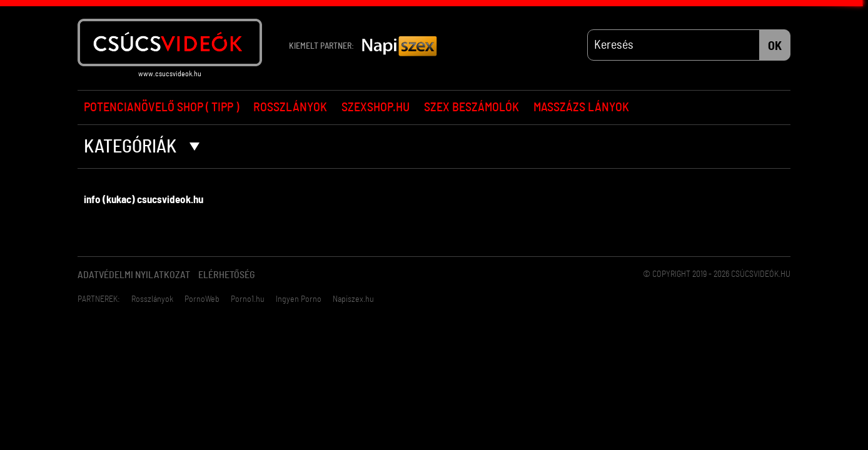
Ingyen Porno (299, 299)
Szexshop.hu (376, 107)
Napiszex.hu (353, 299)
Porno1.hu (248, 299)
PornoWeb (202, 299)
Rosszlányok (290, 107)
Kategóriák (142, 147)
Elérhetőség (227, 275)
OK (775, 46)
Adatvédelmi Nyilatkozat (134, 275)
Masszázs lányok (581, 107)
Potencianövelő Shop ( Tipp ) (161, 107)
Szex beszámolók (472, 107)
